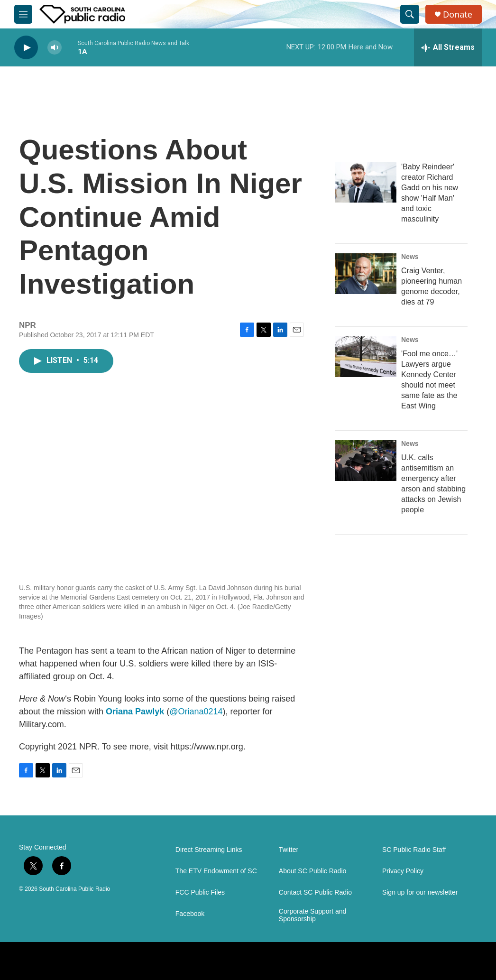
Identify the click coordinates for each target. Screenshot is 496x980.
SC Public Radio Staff (414, 850)
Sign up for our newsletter (420, 892)
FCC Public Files (200, 892)
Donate (458, 14)
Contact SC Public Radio (315, 892)
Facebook (190, 914)
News (410, 257)
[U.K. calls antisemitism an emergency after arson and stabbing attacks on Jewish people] (366, 461)
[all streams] (448, 47)
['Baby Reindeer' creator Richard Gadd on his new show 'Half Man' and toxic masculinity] (366, 182)
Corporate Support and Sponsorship (312, 915)
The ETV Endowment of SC (216, 871)
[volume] (55, 48)
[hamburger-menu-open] (23, 14)
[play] (26, 48)
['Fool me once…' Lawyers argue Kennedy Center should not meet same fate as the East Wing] (366, 357)
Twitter (289, 850)
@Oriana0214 (196, 712)
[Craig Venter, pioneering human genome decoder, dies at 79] (366, 274)
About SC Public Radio (312, 871)
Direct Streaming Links (209, 850)
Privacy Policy (403, 871)
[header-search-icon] (410, 14)
